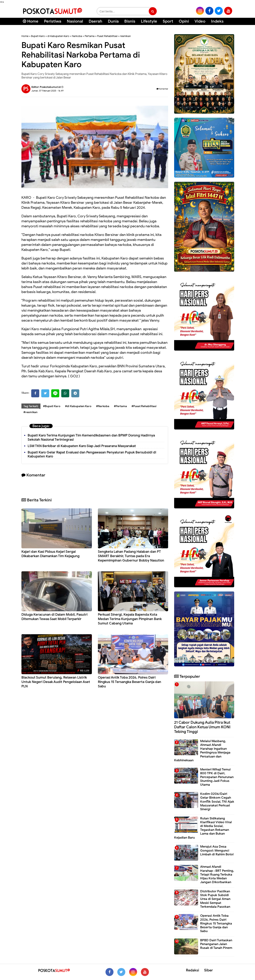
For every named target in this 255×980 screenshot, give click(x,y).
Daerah (95, 21)
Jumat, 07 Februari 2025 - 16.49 (47, 91)
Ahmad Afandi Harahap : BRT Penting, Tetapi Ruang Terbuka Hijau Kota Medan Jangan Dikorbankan (217, 874)
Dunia (113, 21)
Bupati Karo (38, 36)
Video (200, 21)
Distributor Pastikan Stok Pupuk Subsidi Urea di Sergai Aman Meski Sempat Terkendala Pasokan (215, 899)
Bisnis (130, 21)
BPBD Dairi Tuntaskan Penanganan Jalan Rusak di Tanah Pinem (216, 944)
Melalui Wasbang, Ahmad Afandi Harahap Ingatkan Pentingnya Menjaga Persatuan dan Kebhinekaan (202, 751)
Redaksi (193, 970)
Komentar (162, 89)
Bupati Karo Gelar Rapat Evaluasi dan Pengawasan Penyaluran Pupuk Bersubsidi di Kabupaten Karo (92, 454)
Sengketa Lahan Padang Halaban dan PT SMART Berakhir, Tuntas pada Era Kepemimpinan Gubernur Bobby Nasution (131, 556)
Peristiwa (53, 21)
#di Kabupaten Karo (78, 406)
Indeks (217, 21)
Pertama (90, 36)
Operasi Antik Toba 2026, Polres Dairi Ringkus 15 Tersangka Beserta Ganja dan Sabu (130, 682)
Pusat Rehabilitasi (107, 36)
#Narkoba (103, 406)
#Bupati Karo (52, 406)
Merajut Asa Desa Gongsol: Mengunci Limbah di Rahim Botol (217, 850)
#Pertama (120, 406)
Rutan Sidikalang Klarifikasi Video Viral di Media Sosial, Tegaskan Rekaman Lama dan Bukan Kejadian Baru (203, 828)
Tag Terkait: (31, 406)
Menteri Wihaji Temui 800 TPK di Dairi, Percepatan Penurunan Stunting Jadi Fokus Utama (217, 777)
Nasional (75, 21)
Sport (168, 21)
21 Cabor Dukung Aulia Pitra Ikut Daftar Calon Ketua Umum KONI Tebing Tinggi (202, 727)
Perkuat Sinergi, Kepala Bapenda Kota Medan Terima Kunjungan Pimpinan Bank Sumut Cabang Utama (130, 619)
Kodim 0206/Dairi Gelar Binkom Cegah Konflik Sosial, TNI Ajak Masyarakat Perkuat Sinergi (217, 802)
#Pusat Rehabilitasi (144, 406)
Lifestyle (149, 21)
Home (31, 21)
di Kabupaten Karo (58, 36)
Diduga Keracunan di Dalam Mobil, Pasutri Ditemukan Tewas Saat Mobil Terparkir (54, 617)
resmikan (125, 36)
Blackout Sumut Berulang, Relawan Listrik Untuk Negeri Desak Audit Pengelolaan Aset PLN (56, 682)
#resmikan (30, 412)
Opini (184, 21)
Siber (208, 970)
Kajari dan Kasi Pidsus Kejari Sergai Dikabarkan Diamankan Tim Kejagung (50, 554)
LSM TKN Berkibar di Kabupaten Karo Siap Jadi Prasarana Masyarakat (82, 446)
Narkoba (77, 36)
